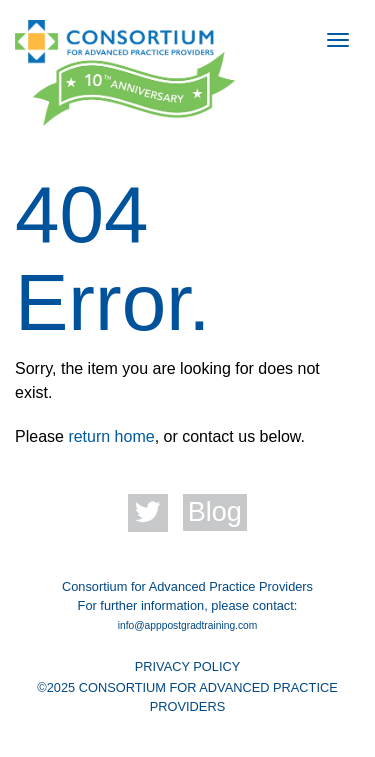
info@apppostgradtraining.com (188, 625)
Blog (215, 512)
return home (111, 436)
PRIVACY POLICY (188, 666)
